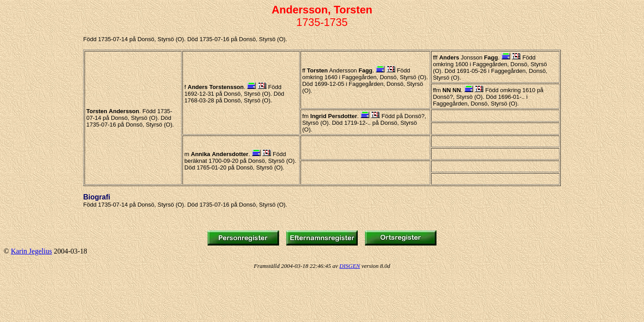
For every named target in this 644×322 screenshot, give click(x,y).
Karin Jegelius (31, 251)
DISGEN (350, 266)
